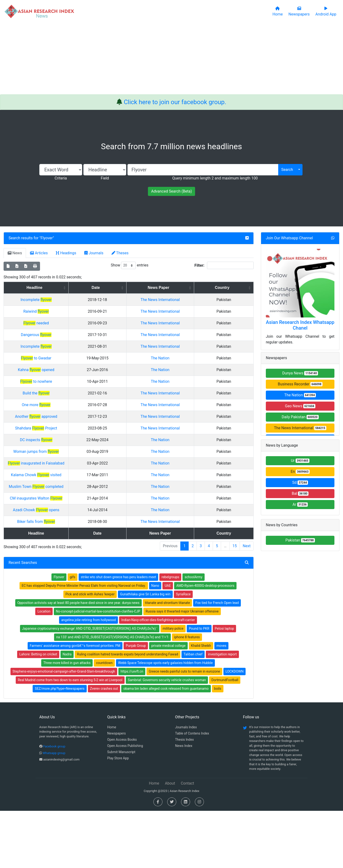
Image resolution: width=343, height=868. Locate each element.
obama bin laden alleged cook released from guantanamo (166, 746)
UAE (168, 643)
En (300, 472)
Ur (300, 461)
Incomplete (74, 300)
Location (44, 669)
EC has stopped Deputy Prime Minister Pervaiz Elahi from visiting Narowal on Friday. (84, 643)
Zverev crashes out (104, 746)
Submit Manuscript (121, 809)
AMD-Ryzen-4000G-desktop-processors (205, 643)
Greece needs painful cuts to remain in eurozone (184, 729)
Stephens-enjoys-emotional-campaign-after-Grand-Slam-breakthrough (64, 729)
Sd (300, 483)
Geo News (300, 406)
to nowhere (74, 410)
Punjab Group (136, 703)
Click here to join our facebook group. (175, 102)
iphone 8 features (187, 694)
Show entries (130, 265)
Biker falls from (74, 573)
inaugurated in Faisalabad (74, 515)
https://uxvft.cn (132, 729)
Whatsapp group (54, 810)
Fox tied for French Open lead (217, 660)
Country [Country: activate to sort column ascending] (240, 288)
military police (173, 686)
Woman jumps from (74, 503)
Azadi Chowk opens (74, 561)
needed (74, 334)
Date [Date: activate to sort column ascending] (166, 288)
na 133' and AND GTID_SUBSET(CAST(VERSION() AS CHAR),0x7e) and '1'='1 (112, 694)
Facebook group (54, 804)
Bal (300, 493)
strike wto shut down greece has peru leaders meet (118, 634)
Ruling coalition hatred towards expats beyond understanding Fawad (127, 711)
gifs (73, 634)
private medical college (168, 703)
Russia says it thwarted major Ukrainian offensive (182, 669)
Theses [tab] (120, 253)
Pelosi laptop (224, 686)
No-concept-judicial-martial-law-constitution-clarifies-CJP (98, 669)
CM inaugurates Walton (74, 550)
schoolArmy (193, 634)
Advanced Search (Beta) (171, 191)
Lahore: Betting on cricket (38, 711)
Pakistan (300, 540)
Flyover (47, 238)
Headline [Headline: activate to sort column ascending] (73, 288)
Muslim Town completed (74, 538)
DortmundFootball (225, 737)
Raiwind (74, 317)
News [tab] (15, 253)
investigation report (222, 711)
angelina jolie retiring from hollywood (88, 677)
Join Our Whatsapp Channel (289, 238)
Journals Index (186, 784)
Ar (300, 504)
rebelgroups (170, 634)
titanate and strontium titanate (168, 660)
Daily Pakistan (300, 417)
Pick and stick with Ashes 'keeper (90, 651)
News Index (184, 803)
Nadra (67, 711)
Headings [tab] (66, 253)
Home (112, 784)
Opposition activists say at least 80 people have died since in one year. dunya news (78, 660)
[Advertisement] (171, 59)
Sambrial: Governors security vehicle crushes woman (167, 737)
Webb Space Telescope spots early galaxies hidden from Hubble (165, 720)
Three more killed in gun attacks (67, 720)
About (170, 840)
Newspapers (116, 791)
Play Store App (118, 815)
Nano (155, 643)
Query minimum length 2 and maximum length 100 (215, 178)
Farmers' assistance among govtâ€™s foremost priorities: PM (75, 703)
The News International (300, 428)
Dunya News (300, 373)
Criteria (61, 178)
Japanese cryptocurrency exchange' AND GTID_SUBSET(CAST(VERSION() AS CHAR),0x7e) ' (90, 686)
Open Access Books (122, 797)
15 (235, 603)
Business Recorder (300, 384)
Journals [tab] (94, 253)
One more (74, 439)
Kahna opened (74, 398)
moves (222, 703)
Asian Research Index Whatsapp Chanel (300, 325)
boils (218, 746)
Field (105, 178)
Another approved (74, 457)
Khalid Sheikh (201, 703)
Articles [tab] (39, 253)
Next (247, 603)
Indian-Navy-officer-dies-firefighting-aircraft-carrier (158, 677)
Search (287, 170)
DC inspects (74, 491)
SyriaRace (183, 651)
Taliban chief (193, 711)
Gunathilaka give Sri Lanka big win (145, 651)
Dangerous (74, 352)
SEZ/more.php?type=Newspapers (60, 746)
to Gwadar (74, 387)
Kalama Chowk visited (74, 526)
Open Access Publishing (125, 803)
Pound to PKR (199, 686)
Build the (74, 422)
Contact (187, 840)
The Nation (210, 387)
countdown (104, 720)
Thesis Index (184, 797)
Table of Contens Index (192, 791)
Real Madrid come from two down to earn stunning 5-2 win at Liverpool (70, 737)
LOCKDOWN (235, 729)
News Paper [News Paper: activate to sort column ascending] (208, 288)
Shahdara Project (74, 474)
